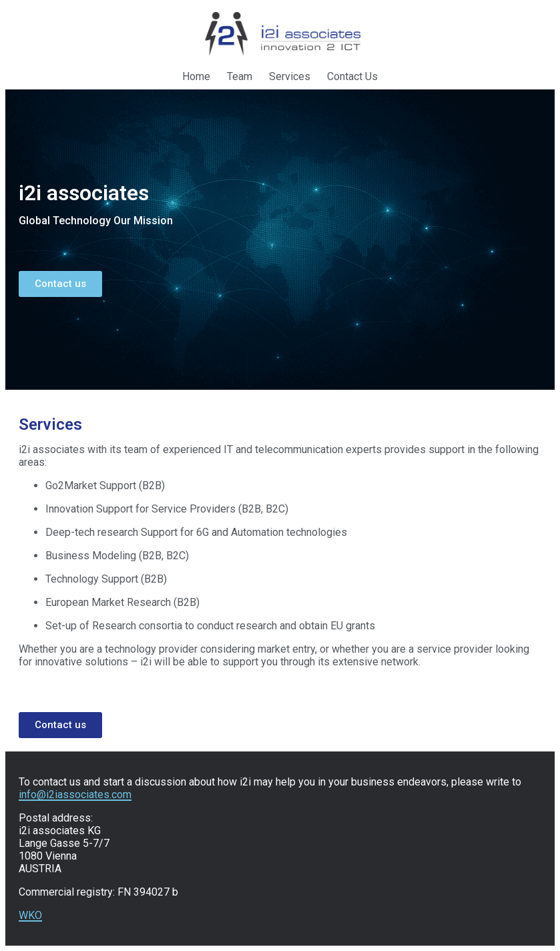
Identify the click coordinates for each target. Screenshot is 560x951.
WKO (30, 915)
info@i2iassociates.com (75, 795)
